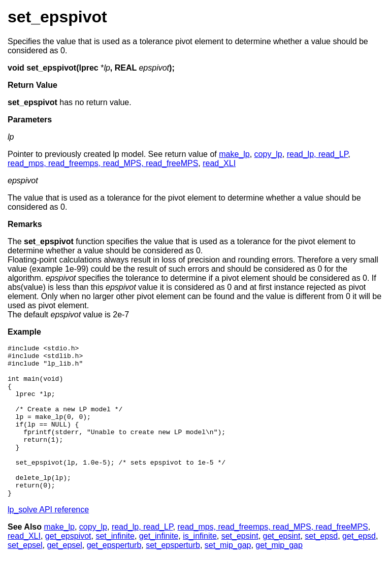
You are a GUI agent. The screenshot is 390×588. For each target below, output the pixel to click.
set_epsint (240, 566)
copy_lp (268, 154)
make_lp (234, 154)
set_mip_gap (228, 576)
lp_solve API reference (48, 540)
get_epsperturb (114, 576)
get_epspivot (68, 566)
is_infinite (200, 566)
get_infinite (159, 566)
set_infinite (115, 566)
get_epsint (282, 566)
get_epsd (359, 566)
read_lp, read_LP (318, 154)
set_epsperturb (173, 576)
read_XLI (219, 163)
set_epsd (321, 566)
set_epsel (25, 576)
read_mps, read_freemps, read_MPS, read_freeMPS (103, 163)
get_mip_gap (279, 576)
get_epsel (64, 576)
